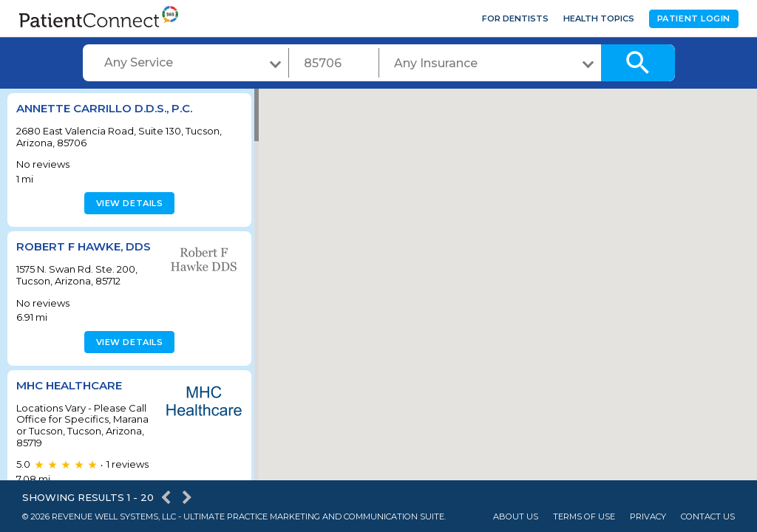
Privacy (648, 517)
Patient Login (694, 18)
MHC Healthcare (69, 385)
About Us (516, 517)
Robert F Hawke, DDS (84, 246)
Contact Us (708, 517)
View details (128, 203)
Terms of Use (584, 517)
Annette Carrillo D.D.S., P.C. (104, 108)
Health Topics (599, 18)
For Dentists (515, 18)
